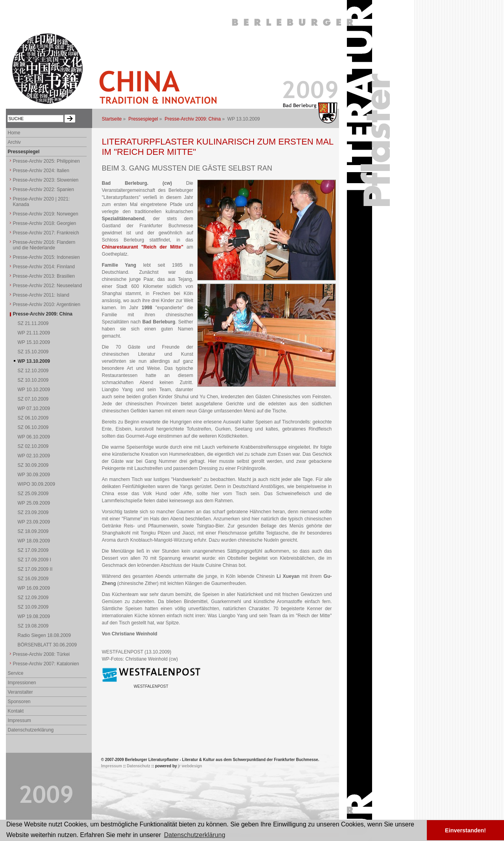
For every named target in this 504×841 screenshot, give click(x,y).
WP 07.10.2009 (34, 408)
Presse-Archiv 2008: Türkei (42, 654)
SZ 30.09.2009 (33, 465)
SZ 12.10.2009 (33, 371)
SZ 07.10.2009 (33, 399)
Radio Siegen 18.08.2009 (44, 635)
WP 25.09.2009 (34, 503)
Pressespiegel (143, 119)
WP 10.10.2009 (34, 390)
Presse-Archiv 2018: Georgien (45, 223)
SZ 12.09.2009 (33, 598)
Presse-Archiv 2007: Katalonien (46, 664)
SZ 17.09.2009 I (34, 560)
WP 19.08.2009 (34, 616)
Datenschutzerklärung (31, 730)
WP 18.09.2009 (34, 541)
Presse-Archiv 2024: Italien (41, 171)
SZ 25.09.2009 (33, 494)
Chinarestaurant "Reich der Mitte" (143, 247)
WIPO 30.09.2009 (36, 484)
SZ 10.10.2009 (33, 380)
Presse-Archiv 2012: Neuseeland (47, 286)
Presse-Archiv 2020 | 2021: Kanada (42, 202)
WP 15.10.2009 (34, 342)
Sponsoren (19, 702)
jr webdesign (190, 766)
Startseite (112, 119)
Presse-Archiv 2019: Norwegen (46, 214)
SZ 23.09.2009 (33, 512)
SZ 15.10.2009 (33, 352)
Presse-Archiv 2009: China (193, 119)
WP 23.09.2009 (34, 522)
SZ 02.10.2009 (33, 446)
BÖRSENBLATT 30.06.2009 (47, 645)
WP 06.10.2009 (34, 437)
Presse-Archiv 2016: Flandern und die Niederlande (44, 245)
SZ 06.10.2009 (33, 418)
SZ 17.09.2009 (33, 550)
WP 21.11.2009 (34, 333)
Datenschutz (138, 766)
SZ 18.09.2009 (33, 531)
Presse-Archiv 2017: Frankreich (46, 233)
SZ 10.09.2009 (33, 607)
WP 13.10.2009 (34, 361)
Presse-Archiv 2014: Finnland (44, 267)
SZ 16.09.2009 (33, 579)
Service (16, 673)
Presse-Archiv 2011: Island (41, 295)
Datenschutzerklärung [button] (195, 835)
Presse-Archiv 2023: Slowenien (46, 180)
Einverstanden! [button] (465, 830)
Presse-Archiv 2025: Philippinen (46, 161)
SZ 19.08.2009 (33, 626)
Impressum (19, 720)
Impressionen (22, 683)
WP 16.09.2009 (34, 588)
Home (14, 133)
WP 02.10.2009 (34, 456)
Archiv (14, 142)
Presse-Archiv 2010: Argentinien (47, 304)
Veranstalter (20, 692)
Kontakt (16, 711)
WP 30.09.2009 (34, 475)
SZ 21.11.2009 (33, 323)
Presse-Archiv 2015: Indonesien (46, 257)
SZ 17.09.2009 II (35, 569)
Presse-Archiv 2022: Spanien (44, 189)
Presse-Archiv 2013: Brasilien (44, 276)
